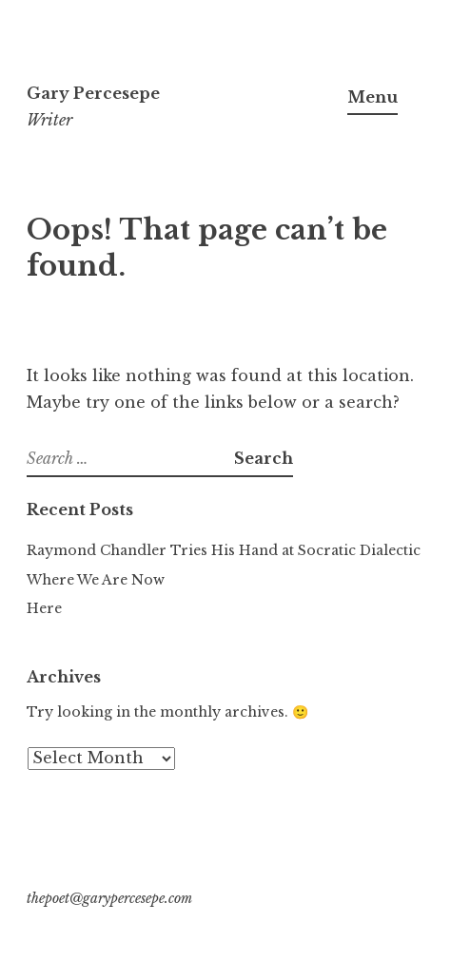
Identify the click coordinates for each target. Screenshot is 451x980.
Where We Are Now (96, 580)
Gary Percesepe (93, 93)
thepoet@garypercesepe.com (109, 898)
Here (44, 608)
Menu (373, 97)
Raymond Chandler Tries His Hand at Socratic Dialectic (224, 550)
